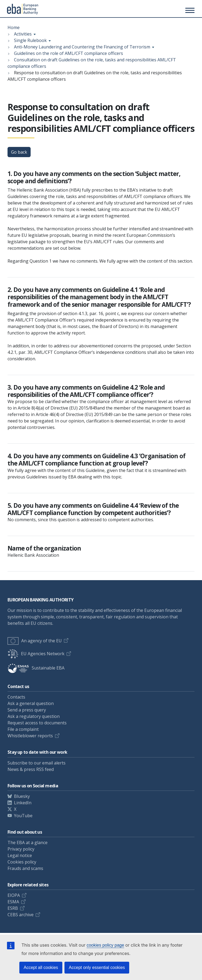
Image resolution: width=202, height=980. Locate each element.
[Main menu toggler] (189, 10)
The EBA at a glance (28, 842)
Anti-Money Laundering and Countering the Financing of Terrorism (82, 47)
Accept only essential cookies (97, 967)
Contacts (16, 697)
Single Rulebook (30, 40)
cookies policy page (105, 945)
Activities (23, 34)
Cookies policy (22, 862)
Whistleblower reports (30, 736)
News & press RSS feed (31, 769)
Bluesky (22, 796)
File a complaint (23, 729)
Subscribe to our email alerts (37, 763)
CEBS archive (21, 915)
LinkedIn (23, 803)
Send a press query (27, 710)
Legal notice (20, 855)
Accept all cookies (41, 967)
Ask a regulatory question (34, 716)
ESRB (13, 908)
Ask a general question (31, 703)
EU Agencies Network (36, 654)
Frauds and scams (25, 868)
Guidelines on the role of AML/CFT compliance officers (68, 53)
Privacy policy (21, 849)
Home (14, 27)
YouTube (23, 816)
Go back (19, 152)
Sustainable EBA (36, 668)
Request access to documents (37, 723)
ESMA (13, 902)
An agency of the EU (35, 641)
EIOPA (14, 895)
